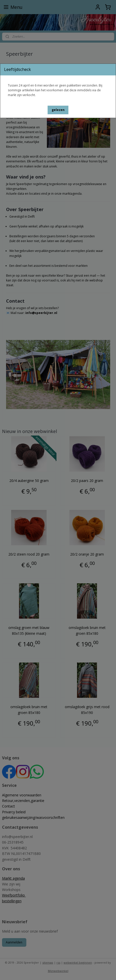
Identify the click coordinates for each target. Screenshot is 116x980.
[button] (58, 110)
